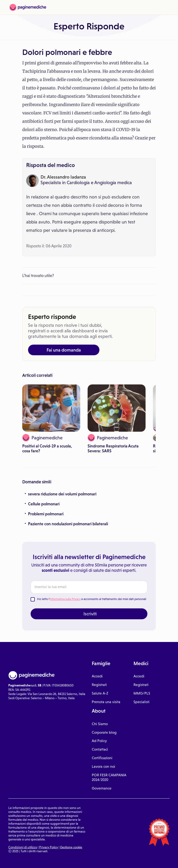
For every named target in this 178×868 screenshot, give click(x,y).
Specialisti (141, 702)
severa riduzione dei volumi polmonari (62, 494)
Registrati (99, 685)
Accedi (97, 676)
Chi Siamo (100, 724)
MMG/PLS (142, 693)
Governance (102, 788)
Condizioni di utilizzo (23, 847)
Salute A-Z (100, 693)
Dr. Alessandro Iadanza (63, 177)
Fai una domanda (64, 350)
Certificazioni (102, 758)
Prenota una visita (106, 702)
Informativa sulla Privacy (65, 599)
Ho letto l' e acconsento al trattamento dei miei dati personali (92, 599)
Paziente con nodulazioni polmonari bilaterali (68, 524)
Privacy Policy (49, 847)
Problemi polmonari (46, 514)
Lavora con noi (103, 766)
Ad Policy (99, 741)
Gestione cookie (71, 847)
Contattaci (100, 749)
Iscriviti (90, 614)
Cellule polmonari (44, 504)
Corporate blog (104, 732)
